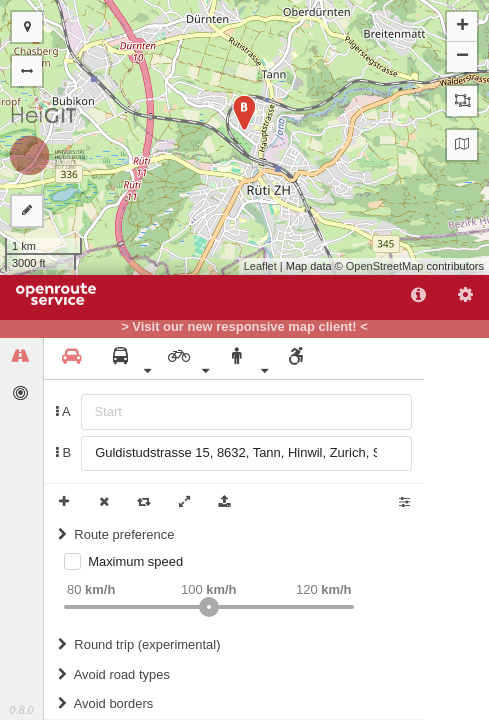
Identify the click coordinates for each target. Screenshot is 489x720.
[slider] (209, 607)
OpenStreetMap (385, 266)
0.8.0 (21, 710)
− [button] (462, 57)
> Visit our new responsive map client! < (244, 327)
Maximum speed (135, 561)
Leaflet (260, 266)
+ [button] (462, 27)
